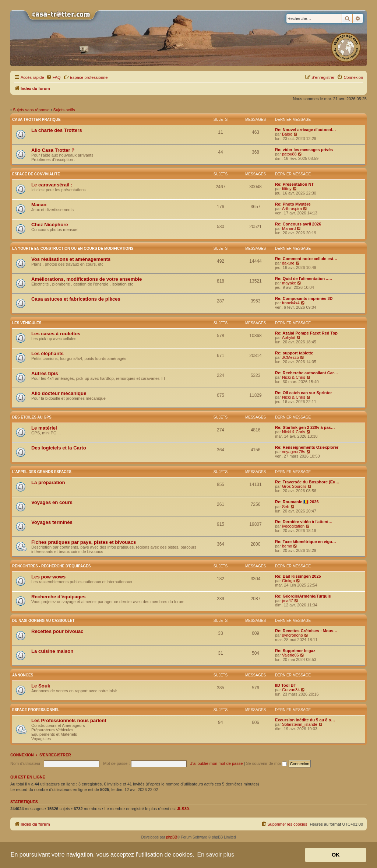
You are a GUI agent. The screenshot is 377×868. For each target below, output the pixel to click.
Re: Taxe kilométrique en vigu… (306, 542)
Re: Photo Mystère (293, 204)
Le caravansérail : (52, 185)
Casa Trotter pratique (36, 120)
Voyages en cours (52, 502)
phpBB (172, 837)
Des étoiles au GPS (32, 417)
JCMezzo (290, 357)
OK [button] (336, 855)
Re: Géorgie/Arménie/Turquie (303, 596)
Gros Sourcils (294, 486)
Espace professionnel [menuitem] (86, 77)
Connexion (22, 755)
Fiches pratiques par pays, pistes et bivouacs (84, 542)
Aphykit (289, 337)
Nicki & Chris (294, 377)
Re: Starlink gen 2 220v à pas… (305, 427)
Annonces (23, 675)
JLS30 (183, 809)
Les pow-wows (48, 577)
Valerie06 (290, 655)
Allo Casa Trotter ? (53, 150)
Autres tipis (45, 373)
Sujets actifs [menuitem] (64, 110)
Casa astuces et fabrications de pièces (76, 299)
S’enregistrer (55, 755)
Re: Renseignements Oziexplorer (307, 447)
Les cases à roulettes (56, 334)
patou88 (289, 154)
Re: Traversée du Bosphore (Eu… (307, 482)
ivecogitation (293, 526)
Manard (289, 228)
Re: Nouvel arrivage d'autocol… (306, 130)
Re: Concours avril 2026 (298, 224)
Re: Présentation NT (294, 184)
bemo (287, 546)
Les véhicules (27, 323)
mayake (289, 283)
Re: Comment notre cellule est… (306, 259)
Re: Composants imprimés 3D (304, 298)
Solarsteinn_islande (300, 724)
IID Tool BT (286, 685)
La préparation (48, 482)
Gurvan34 (291, 690)
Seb (286, 507)
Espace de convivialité (36, 174)
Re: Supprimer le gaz (295, 651)
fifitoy (287, 189)
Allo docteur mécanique (59, 393)
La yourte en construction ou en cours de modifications (73, 248)
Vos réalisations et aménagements (71, 259)
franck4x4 (291, 303)
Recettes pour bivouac (57, 631)
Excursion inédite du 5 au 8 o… (305, 720)
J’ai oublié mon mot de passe (216, 763)
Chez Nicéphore (50, 225)
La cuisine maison (52, 651)
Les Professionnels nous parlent (69, 720)
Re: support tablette (294, 353)
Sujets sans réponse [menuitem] (31, 110)
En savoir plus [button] (216, 855)
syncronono (293, 635)
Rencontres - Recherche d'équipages (51, 566)
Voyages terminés (52, 522)
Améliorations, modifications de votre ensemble (87, 279)
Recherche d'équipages (59, 597)
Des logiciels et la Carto (59, 448)
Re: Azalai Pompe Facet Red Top (306, 333)
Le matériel (44, 428)
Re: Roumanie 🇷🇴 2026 (297, 502)
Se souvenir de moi (266, 763)
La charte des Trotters (57, 130)
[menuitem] (53, 77)
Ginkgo (288, 581)
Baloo (287, 134)
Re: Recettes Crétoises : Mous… (306, 631)
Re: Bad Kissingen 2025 (298, 576)
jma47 (288, 601)
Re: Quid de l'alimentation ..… (304, 279)
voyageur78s (294, 452)
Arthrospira (292, 209)
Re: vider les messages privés (304, 150)
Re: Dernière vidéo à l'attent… (304, 522)
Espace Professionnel (36, 710)
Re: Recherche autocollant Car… (306, 373)
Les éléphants (47, 353)
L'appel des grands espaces (42, 472)
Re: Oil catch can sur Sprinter (304, 393)
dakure (288, 263)
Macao (39, 205)
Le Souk (41, 686)
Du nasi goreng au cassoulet (43, 621)
